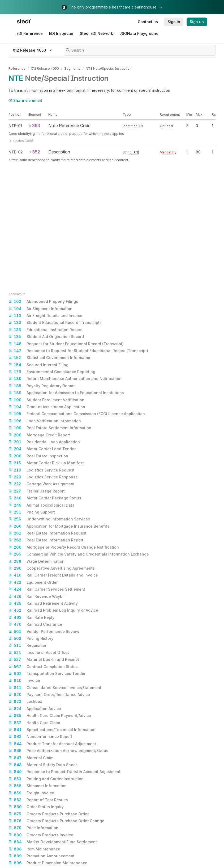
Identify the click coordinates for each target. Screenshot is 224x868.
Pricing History (31, 639)
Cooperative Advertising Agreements (52, 568)
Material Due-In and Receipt (44, 660)
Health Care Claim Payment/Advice (50, 716)
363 (34, 125)
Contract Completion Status (43, 667)
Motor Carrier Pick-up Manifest (46, 463)
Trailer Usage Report (37, 491)
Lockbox (25, 702)
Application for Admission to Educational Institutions (66, 393)
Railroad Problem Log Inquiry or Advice (53, 610)
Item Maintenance (34, 849)
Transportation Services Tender (47, 674)
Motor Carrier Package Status (45, 498)
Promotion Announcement (42, 856)
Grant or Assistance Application (47, 407)
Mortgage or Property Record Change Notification (64, 547)
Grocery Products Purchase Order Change (56, 821)
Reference (17, 68)
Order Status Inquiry (36, 807)
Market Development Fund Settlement (53, 842)
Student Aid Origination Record (46, 337)
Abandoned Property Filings (43, 302)
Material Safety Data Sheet (43, 765)
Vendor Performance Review (44, 632)
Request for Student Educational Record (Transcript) (66, 344)
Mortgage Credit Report (39, 435)
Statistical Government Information (50, 358)
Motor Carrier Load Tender (42, 449)
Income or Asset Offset (39, 653)
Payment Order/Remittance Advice (49, 695)
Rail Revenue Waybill (37, 596)
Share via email (25, 100)
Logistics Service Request (42, 470)
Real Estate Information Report (46, 540)
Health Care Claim (34, 723)
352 (34, 152)
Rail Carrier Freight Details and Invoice (53, 575)
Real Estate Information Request (48, 533)
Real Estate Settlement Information (50, 428)
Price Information (33, 828)
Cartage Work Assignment (42, 484)
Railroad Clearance (35, 624)
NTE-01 (15, 125)
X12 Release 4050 (45, 68)
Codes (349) (21, 141)
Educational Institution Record (46, 330)
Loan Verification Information (45, 421)
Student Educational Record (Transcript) (55, 323)
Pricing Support (32, 512)
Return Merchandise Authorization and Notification (65, 379)
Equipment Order (33, 582)
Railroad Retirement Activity (43, 603)
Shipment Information (38, 786)
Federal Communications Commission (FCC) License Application (77, 414)
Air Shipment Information (40, 309)
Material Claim (31, 758)
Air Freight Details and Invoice (45, 316)
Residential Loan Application (44, 442)
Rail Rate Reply (31, 617)
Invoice (24, 681)
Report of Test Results (38, 800)
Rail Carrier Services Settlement (47, 589)
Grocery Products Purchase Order (49, 814)
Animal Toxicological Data (42, 505)
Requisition (28, 645)
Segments (72, 68)
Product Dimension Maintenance (48, 863)
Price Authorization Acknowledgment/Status (58, 751)
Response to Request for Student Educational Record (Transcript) (78, 351)
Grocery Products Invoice (41, 835)
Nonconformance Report (40, 737)
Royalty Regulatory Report (42, 386)
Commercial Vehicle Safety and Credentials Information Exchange (79, 554)
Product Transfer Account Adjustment (52, 744)
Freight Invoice (31, 793)
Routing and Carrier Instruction (46, 779)
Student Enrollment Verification (46, 400)
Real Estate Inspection (38, 456)
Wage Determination (36, 561)
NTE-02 (16, 152)
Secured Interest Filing (38, 365)
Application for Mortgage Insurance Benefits (59, 526)
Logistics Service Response (43, 477)
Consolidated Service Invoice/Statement (55, 688)
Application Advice (35, 709)
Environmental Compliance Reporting (52, 372)
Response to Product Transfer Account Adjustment (64, 772)
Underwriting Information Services (49, 519)
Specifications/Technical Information (52, 730)
